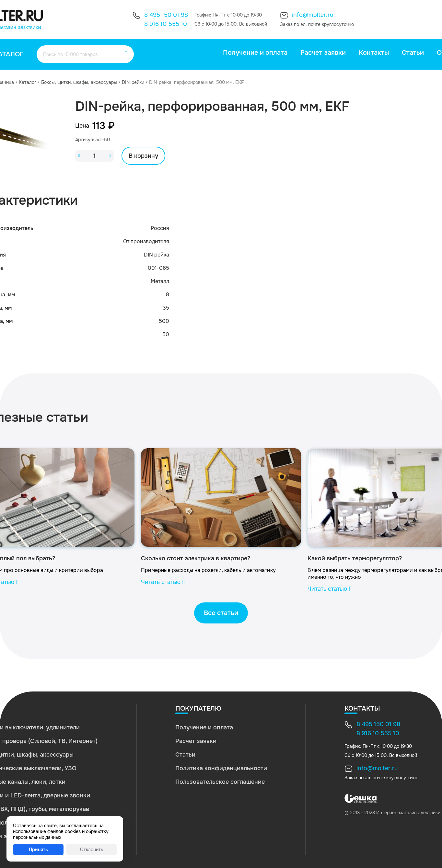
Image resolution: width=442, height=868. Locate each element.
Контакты (374, 53)
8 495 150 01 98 (166, 15)
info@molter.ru (313, 15)
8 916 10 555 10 (166, 24)
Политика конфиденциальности (221, 768)
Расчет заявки (323, 53)
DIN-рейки (133, 82)
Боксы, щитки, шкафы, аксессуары (79, 82)
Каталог (28, 82)
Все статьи (221, 613)
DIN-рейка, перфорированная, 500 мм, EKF (196, 82)
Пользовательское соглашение (220, 782)
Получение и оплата (255, 53)
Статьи (413, 53)
